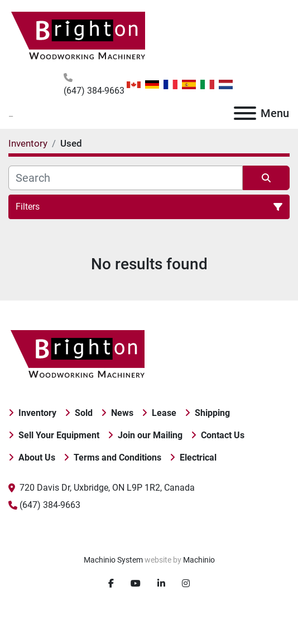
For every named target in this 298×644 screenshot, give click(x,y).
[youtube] (136, 584)
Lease (164, 413)
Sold (84, 413)
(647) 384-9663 (94, 91)
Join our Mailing (150, 435)
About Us (37, 457)
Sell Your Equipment (59, 435)
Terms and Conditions (117, 457)
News (122, 413)
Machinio (199, 560)
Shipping (212, 413)
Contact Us (223, 435)
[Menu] (245, 113)
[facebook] (111, 584)
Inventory (37, 413)
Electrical (198, 457)
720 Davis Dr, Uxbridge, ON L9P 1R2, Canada (107, 488)
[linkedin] (161, 584)
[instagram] (186, 584)
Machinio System (113, 560)
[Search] (126, 178)
